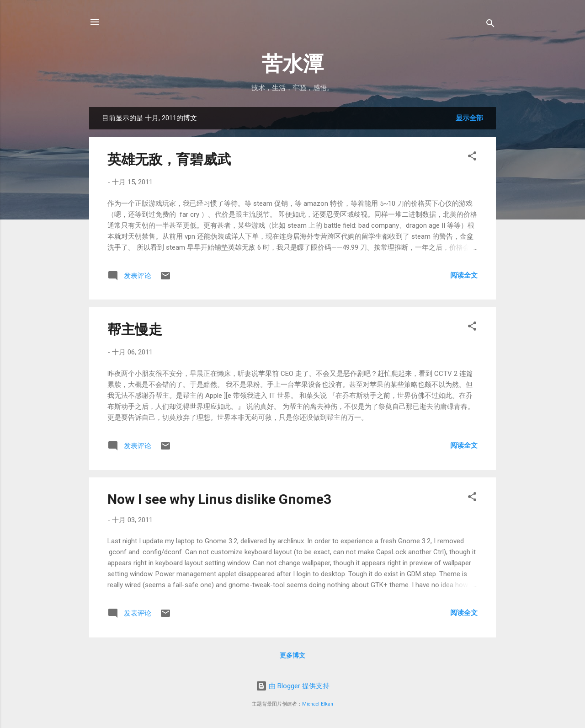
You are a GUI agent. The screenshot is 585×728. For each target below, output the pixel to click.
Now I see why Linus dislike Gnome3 (219, 499)
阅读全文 (464, 275)
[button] (472, 158)
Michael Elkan (318, 704)
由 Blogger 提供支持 (293, 686)
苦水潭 (293, 64)
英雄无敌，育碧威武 (169, 159)
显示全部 (469, 118)
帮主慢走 (135, 329)
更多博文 (292, 655)
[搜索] (490, 25)
